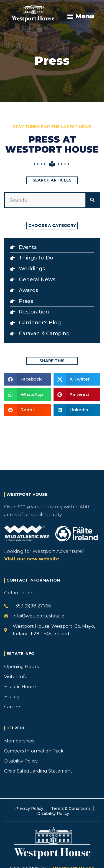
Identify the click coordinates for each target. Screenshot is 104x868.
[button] (81, 16)
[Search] (92, 200)
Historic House (20, 687)
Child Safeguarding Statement (38, 771)
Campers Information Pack (34, 751)
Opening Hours (21, 667)
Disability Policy (21, 761)
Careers (13, 707)
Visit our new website (32, 559)
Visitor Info (16, 677)
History (12, 697)
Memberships (19, 741)
